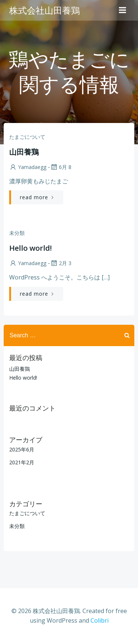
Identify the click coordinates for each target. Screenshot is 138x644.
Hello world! (23, 378)
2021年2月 (22, 462)
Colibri (100, 620)
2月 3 (61, 263)
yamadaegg (28, 167)
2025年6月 (22, 449)
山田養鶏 (20, 369)
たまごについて (27, 137)
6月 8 (61, 167)
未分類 (17, 233)
